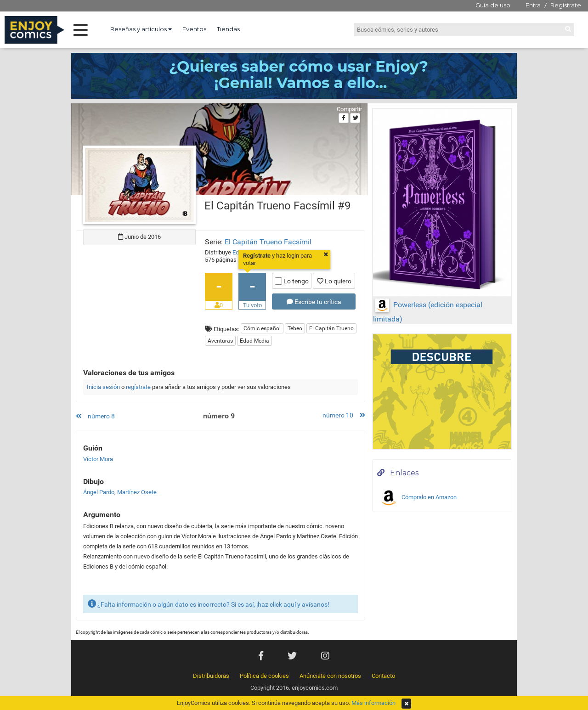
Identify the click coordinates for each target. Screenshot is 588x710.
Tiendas (228, 29)
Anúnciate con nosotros (330, 676)
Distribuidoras (211, 676)
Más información (373, 703)
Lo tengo (292, 281)
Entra (533, 5)
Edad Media (254, 341)
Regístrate (566, 5)
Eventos (194, 29)
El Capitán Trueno (331, 328)
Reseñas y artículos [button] (141, 29)
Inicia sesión (103, 387)
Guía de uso (493, 5)
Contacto (383, 676)
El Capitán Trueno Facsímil (268, 242)
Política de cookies (264, 676)
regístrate (138, 387)
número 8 (95, 416)
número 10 (344, 415)
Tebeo (295, 328)
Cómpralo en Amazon (418, 498)
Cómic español (262, 328)
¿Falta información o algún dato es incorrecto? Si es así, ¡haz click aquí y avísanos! (209, 604)
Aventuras (220, 341)
